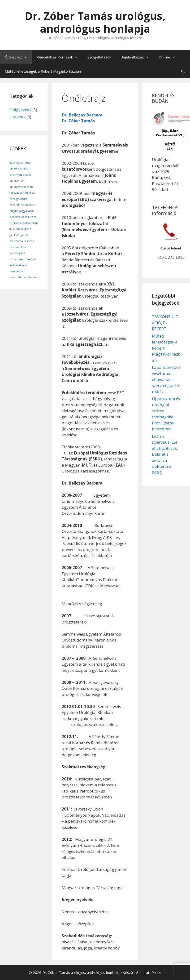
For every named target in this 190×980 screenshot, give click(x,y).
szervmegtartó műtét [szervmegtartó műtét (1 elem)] (23, 259)
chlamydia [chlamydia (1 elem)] (16, 175)
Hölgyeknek (20, 110)
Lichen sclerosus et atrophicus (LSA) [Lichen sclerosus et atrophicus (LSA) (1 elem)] (24, 223)
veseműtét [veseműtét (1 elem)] (16, 277)
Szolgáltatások (99, 57)
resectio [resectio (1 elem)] (29, 241)
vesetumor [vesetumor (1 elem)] (30, 277)
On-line (169, 57)
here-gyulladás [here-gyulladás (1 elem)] (18, 199)
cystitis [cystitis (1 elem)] (27, 175)
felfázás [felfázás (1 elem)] (14, 193)
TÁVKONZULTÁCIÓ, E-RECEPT (165, 323)
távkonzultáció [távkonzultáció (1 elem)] (19, 265)
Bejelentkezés (137, 57)
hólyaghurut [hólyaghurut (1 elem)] (28, 205)
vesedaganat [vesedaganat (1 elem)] (17, 271)
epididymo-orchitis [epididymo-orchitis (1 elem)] (21, 187)
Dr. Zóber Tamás (78, 121)
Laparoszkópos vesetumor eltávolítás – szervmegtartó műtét (166, 379)
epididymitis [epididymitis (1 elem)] (17, 181)
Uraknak (17, 117)
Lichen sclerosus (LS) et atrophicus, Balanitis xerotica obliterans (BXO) (165, 454)
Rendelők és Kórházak (60, 57)
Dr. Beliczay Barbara (82, 115)
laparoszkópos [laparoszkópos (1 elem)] (18, 217)
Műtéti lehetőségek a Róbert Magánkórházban (43, 71)
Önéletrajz (18, 57)
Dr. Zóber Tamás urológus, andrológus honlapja (95, 22)
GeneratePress (149, 972)
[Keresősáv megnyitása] (183, 71)
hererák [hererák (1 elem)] (15, 205)
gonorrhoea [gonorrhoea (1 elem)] (27, 193)
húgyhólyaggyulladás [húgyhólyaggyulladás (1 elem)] (22, 211)
